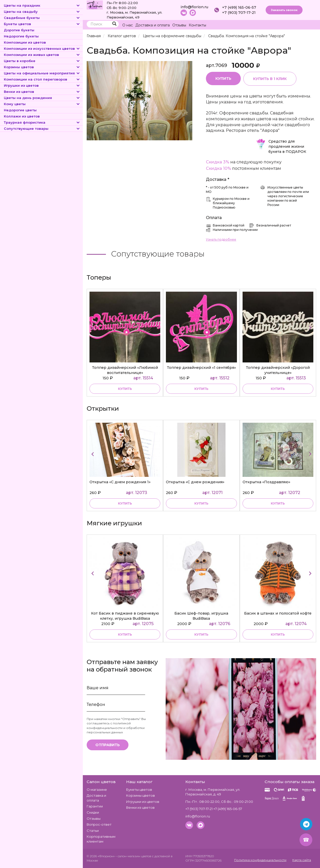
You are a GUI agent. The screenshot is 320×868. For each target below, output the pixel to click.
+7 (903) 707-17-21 (239, 13)
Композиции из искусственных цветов (42, 48)
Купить (223, 78)
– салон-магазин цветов (133, 856)
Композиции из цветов (25, 42)
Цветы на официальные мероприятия (42, 73)
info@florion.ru (194, 7)
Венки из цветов (42, 92)
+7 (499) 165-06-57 (239, 7)
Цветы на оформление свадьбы (172, 36)
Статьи (93, 831)
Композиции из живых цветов (42, 55)
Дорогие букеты (19, 30)
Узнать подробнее (221, 239)
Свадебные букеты (42, 18)
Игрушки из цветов (42, 85)
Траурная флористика (42, 122)
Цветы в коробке (42, 61)
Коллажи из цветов (22, 116)
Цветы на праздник (42, 5)
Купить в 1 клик (270, 79)
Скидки (93, 812)
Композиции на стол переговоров (42, 79)
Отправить (108, 745)
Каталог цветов (122, 36)
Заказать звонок (284, 10)
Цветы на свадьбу (42, 12)
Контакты (197, 25)
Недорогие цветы (20, 110)
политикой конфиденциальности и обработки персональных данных (116, 728)
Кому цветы (42, 104)
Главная (94, 36)
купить (125, 389)
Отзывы (179, 25)
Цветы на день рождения (42, 98)
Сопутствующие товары (42, 129)
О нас (128, 25)
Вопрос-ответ (99, 824)
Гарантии (95, 806)
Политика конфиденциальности (260, 860)
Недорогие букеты (21, 36)
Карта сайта (302, 860)
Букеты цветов (42, 24)
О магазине (97, 790)
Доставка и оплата (153, 25)
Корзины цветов (42, 67)
